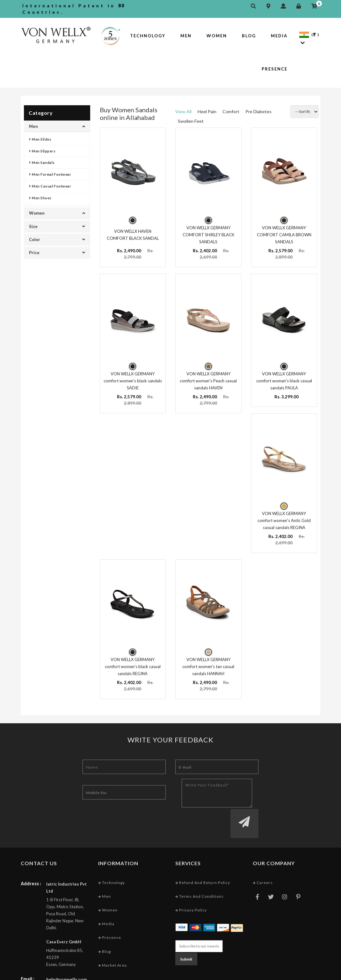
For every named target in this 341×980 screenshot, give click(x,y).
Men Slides (40, 139)
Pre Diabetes (258, 111)
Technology (148, 36)
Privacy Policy (191, 881)
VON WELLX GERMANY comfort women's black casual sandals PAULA (284, 379)
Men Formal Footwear (50, 174)
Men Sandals (42, 162)
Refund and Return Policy (203, 854)
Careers (263, 854)
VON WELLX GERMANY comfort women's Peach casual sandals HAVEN (208, 379)
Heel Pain (207, 111)
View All (183, 111)
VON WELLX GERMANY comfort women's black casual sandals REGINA (133, 662)
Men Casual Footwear (50, 186)
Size (57, 226)
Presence (275, 69)
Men (186, 36)
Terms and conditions (200, 868)
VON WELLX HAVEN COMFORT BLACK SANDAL (133, 234)
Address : (31, 855)
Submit (186, 930)
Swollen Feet (191, 121)
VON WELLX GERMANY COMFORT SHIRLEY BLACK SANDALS (208, 234)
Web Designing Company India (289, 973)
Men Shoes (40, 198)
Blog (249, 36)
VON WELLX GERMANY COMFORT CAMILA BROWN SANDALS (284, 234)
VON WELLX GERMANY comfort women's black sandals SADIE (133, 379)
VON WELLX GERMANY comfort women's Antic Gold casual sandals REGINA (284, 517)
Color (57, 239)
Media (279, 36)
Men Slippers (42, 151)
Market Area (112, 936)
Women (217, 36)
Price (57, 253)
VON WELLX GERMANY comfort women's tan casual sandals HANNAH (208, 662)
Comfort (231, 111)
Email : (28, 950)
